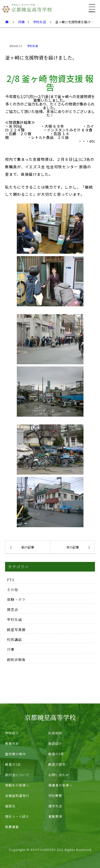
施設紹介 (55, 743)
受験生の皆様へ (17, 785)
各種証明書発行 (17, 795)
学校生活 (33, 46)
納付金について (17, 775)
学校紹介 (12, 733)
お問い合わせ (59, 775)
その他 (13, 590)
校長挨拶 (55, 733)
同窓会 (13, 610)
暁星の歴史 (57, 764)
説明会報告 (16, 660)
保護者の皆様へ (60, 785)
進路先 (10, 806)
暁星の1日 (13, 764)
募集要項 (55, 816)
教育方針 (12, 743)
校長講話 (14, 640)
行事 (11, 649)
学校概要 (55, 795)
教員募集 (12, 827)
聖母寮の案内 (15, 754)
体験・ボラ (16, 599)
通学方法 (55, 806)
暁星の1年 (56, 754)
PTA (11, 580)
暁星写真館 (16, 630)
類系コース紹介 (17, 816)
